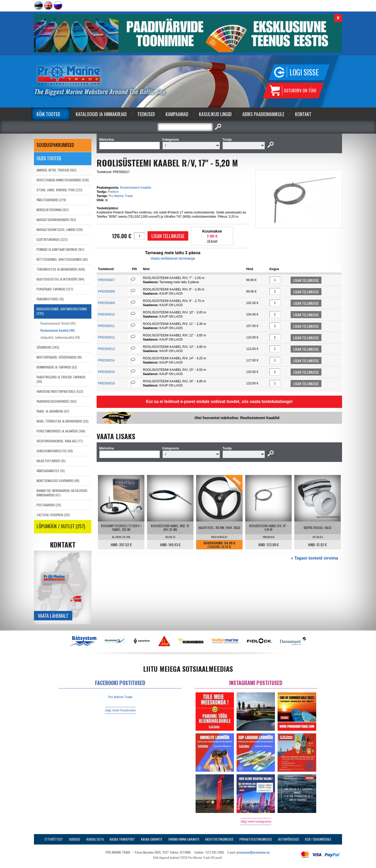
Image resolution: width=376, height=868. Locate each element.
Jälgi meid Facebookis (120, 710)
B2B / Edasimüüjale (318, 839)
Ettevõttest (54, 839)
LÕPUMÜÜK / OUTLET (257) (61, 526)
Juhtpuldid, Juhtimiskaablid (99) (60, 337)
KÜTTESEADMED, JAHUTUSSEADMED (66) (62, 259)
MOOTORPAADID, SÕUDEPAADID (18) (59, 357)
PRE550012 (106, 337)
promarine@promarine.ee (253, 852)
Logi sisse (304, 72)
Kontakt (303, 114)
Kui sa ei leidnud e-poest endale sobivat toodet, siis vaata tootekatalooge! (219, 402)
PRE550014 (106, 360)
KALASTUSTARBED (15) (51, 461)
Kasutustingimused (219, 839)
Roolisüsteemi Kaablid (135, 188)
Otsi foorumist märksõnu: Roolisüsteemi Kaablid (237, 418)
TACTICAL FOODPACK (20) (53, 515)
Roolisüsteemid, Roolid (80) (58, 323)
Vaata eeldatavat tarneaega (173, 258)
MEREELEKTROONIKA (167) (53, 210)
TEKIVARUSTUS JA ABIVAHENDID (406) (61, 269)
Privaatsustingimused (256, 839)
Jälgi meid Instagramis (256, 822)
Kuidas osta (95, 839)
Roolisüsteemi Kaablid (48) (58, 330)
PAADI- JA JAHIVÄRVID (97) (53, 411)
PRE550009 (106, 303)
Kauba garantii (152, 839)
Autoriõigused (289, 839)
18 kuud (212, 241)
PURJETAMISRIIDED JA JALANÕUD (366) (61, 431)
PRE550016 (106, 383)
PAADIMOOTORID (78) (50, 299)
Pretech (113, 192)
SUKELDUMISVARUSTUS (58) (55, 451)
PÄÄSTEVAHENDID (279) (51, 200)
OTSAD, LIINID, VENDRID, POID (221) (59, 190)
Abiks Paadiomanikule (263, 114)
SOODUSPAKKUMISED (55, 145)
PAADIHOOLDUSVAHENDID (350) (57, 401)
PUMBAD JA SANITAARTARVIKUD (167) (60, 249)
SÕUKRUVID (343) (48, 347)
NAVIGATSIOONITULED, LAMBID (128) (60, 230)
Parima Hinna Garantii (184, 839)
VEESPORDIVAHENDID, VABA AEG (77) (60, 441)
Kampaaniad (177, 114)
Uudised (75, 839)
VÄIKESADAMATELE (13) (51, 471)
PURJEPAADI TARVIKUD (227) (55, 289)
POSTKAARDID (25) (49, 505)
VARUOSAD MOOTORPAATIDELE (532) (60, 391)
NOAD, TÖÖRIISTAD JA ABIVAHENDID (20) (63, 421)
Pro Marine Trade (121, 196)
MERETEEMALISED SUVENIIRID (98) (58, 481)
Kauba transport (122, 839)
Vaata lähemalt (53, 616)
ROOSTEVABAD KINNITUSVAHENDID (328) (63, 180)
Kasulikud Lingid (215, 114)
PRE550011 (106, 326)
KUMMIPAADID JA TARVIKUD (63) (57, 367)
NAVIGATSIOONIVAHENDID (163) (56, 220)
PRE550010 (106, 314)
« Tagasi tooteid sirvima (315, 558)
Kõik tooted (48, 114)
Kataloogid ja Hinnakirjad (101, 114)
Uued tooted (49, 158)
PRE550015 (106, 372)
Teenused (146, 114)
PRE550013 (106, 349)
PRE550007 (106, 280)
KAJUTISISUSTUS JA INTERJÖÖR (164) (60, 279)
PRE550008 (106, 292)
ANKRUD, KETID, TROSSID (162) (57, 170)
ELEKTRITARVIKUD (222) (52, 239)
